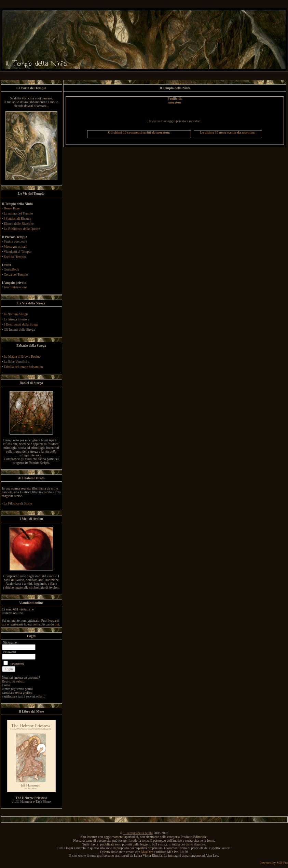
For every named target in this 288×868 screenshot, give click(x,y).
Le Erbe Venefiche (16, 362)
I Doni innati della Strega (21, 324)
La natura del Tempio (18, 213)
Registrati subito (13, 681)
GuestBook (11, 269)
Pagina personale (15, 241)
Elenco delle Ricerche (19, 224)
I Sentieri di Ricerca (17, 218)
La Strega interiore (17, 319)
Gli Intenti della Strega (19, 329)
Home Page (12, 208)
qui (57, 624)
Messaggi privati (15, 246)
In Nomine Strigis (16, 314)
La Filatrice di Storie (18, 503)
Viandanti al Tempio (18, 252)
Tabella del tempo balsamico (23, 367)
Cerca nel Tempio (16, 274)
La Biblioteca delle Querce (22, 229)
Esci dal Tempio (15, 257)
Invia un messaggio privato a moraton (174, 121)
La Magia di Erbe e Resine (22, 356)
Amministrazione (15, 287)
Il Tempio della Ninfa (138, 833)
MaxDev (147, 852)
